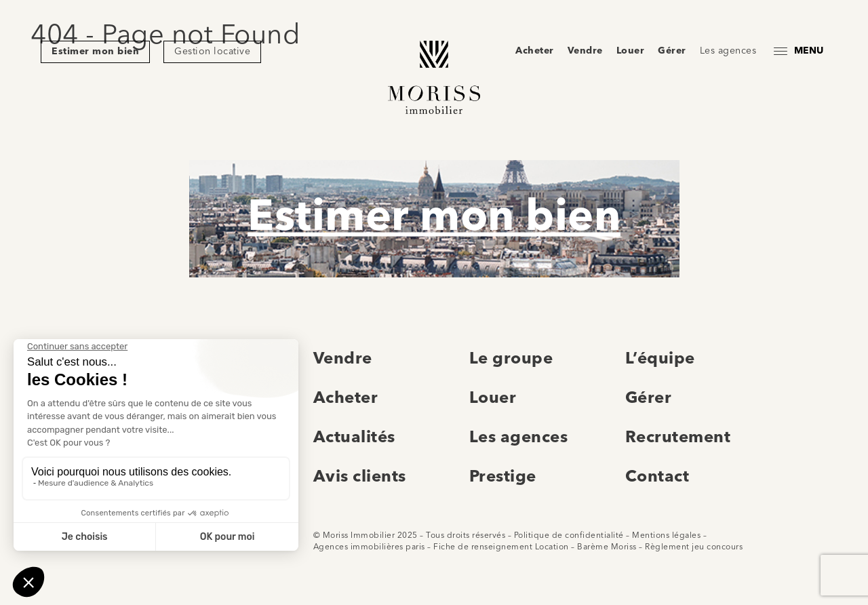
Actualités (354, 438)
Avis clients (360, 477)
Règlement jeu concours (694, 547)
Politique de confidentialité (569, 536)
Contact (657, 477)
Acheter (535, 51)
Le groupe (511, 359)
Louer (631, 51)
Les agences (728, 51)
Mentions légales (666, 536)
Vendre (585, 51)
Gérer (672, 51)
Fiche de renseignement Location (501, 547)
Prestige (503, 477)
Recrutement (678, 438)
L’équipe (660, 359)
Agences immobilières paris (369, 547)
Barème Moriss (607, 547)
